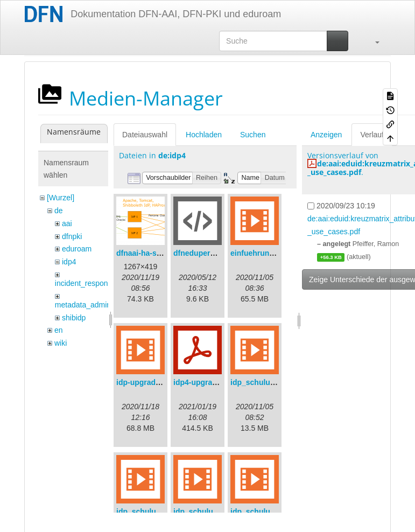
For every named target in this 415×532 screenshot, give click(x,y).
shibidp (74, 318)
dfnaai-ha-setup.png (152, 253)
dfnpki (72, 236)
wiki (61, 343)
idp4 (69, 262)
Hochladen (204, 135)
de (59, 211)
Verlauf (372, 135)
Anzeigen (326, 135)
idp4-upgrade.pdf (204, 382)
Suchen (253, 135)
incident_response (86, 283)
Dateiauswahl (145, 135)
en (59, 330)
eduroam (77, 249)
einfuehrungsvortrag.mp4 (276, 253)
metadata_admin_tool (91, 305)
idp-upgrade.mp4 (147, 382)
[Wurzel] (61, 198)
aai (67, 223)
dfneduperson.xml (206, 253)
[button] (372, 41)
